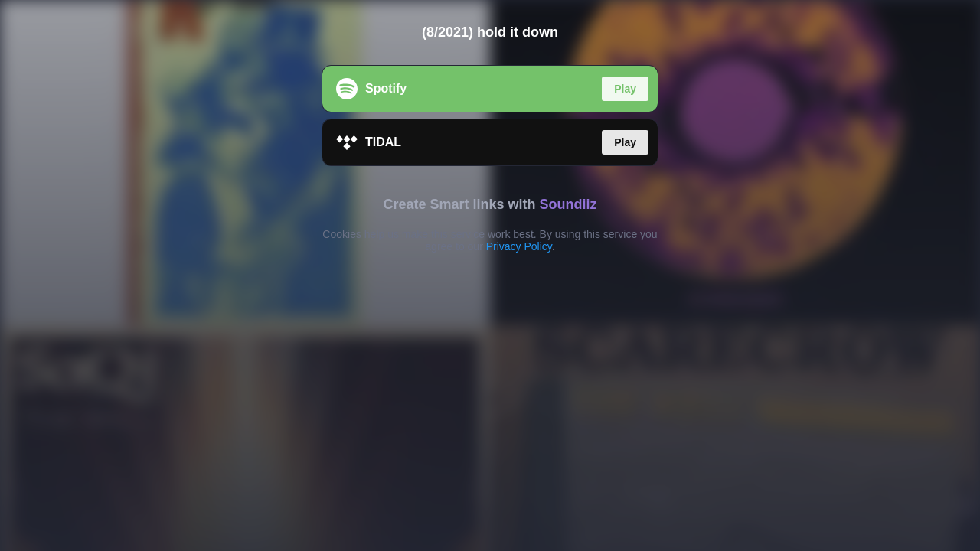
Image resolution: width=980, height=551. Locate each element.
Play (625, 89)
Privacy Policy (519, 246)
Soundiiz (568, 204)
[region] (490, 275)
